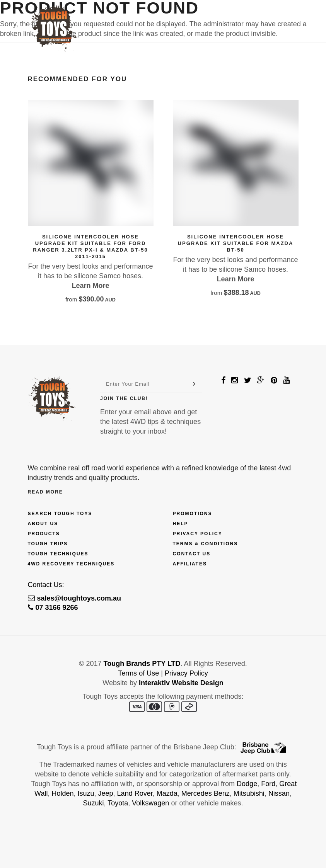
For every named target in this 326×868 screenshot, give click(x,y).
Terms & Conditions (206, 544)
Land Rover (135, 793)
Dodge (247, 784)
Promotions (193, 514)
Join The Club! (124, 398)
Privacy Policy (198, 534)
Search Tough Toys (60, 514)
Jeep (106, 793)
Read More (45, 492)
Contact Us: (46, 585)
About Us (43, 524)
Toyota (118, 803)
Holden (62, 793)
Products (44, 534)
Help (181, 524)
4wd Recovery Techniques (71, 564)
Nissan (279, 793)
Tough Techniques (58, 554)
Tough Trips (48, 544)
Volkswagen (150, 803)
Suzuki (94, 803)
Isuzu (86, 793)
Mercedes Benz (206, 793)
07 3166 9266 (53, 608)
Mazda (167, 793)
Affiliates (190, 564)
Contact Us (192, 554)
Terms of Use (138, 673)
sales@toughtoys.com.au (75, 598)
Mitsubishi (249, 793)
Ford (268, 784)
